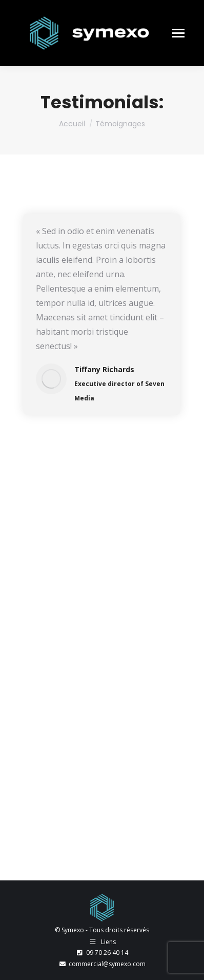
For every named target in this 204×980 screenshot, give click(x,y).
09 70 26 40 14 (102, 953)
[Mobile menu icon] (178, 33)
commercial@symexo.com (102, 964)
